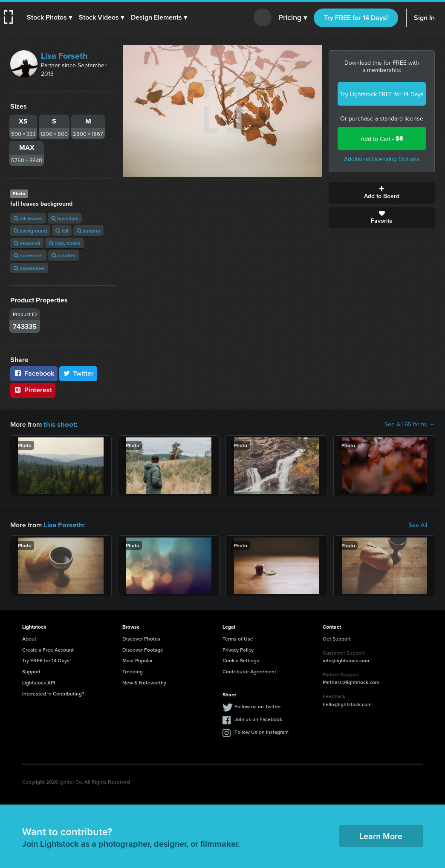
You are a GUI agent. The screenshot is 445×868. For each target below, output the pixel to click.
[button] (50, 17)
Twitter (78, 373)
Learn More (381, 835)
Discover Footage (143, 649)
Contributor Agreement (249, 671)
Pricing (293, 18)
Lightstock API (39, 682)
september (29, 268)
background (30, 231)
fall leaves (28, 218)
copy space (65, 243)
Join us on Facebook (258, 718)
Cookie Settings (241, 660)
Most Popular (137, 660)
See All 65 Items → (410, 424)
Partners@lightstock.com (351, 681)
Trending (133, 671)
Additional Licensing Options (382, 159)
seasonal (27, 243)
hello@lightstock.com (347, 703)
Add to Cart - (382, 139)
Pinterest (33, 390)
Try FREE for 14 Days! (356, 18)
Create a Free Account (48, 649)
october (64, 255)
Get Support (337, 638)
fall (62, 231)
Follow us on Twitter (258, 706)
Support (31, 671)
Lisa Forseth (64, 56)
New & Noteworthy (144, 682)
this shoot (58, 424)
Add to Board (382, 193)
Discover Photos (141, 638)
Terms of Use (238, 638)
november (28, 255)
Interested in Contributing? (53, 693)
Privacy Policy (238, 649)
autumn (88, 231)
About (29, 638)
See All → (422, 524)
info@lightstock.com (346, 660)
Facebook (34, 373)
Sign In (424, 18)
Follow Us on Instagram (262, 731)
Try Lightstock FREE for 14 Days (382, 94)
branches (65, 218)
